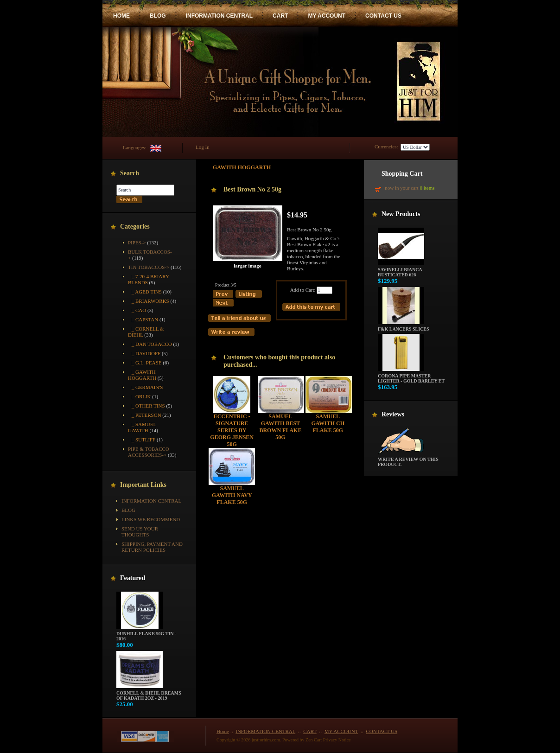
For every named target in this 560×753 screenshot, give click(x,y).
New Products (401, 214)
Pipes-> (137, 242)
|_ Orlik (140, 396)
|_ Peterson (145, 415)
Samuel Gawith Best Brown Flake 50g (280, 427)
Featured (133, 578)
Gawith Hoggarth (242, 167)
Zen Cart (314, 740)
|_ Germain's (145, 387)
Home (223, 731)
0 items (427, 188)
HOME (121, 16)
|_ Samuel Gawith (142, 427)
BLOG (158, 16)
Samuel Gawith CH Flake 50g (328, 423)
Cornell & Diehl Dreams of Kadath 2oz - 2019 (149, 693)
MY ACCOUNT (327, 16)
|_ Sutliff (142, 440)
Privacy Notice (337, 740)
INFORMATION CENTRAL (219, 16)
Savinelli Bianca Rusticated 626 (401, 270)
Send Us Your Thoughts (140, 532)
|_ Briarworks (149, 301)
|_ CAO (137, 310)
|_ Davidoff (144, 353)
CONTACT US (383, 16)
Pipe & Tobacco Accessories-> (149, 452)
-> (149, 267)
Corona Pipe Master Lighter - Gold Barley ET (411, 376)
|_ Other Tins (146, 406)
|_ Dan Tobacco (150, 344)
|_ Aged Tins (145, 292)
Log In (203, 147)
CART (280, 16)
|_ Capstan (143, 319)
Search (130, 173)
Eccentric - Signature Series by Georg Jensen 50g (232, 430)
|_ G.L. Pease (145, 363)
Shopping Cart (402, 174)
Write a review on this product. (408, 460)
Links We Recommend (151, 519)
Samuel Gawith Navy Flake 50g (232, 495)
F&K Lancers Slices (404, 327)
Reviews (393, 414)
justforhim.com (266, 740)
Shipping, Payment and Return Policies (152, 547)
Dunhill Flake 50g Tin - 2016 (146, 634)
